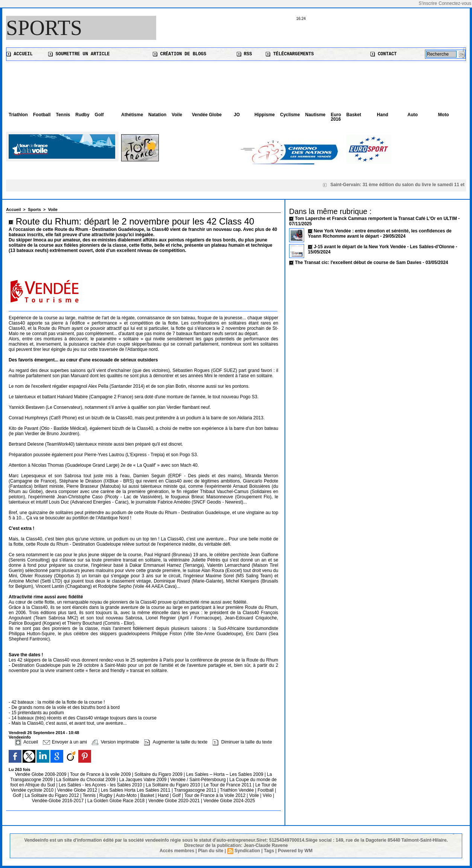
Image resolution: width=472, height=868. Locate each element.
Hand (382, 115)
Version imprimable (115, 742)
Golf (99, 115)
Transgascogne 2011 (196, 790)
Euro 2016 (336, 117)
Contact (384, 54)
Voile (177, 115)
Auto (413, 115)
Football (42, 115)
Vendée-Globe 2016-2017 (58, 801)
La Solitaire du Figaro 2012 (53, 795)
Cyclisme (290, 115)
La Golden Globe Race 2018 (116, 801)
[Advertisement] (236, 82)
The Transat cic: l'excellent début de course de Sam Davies (358, 263)
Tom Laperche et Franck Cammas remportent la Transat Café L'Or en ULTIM (376, 219)
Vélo (267, 795)
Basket (354, 115)
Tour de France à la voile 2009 (101, 774)
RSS (244, 54)
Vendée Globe (207, 115)
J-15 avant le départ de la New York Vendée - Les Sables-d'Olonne (384, 247)
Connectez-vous (455, 3)
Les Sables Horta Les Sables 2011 (136, 790)
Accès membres (177, 851)
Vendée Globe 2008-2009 (41, 774)
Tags (269, 851)
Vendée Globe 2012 (78, 790)
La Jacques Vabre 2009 (144, 780)
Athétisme (132, 115)
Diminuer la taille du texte (242, 742)
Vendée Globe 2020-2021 (175, 801)
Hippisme (265, 115)
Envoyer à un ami (65, 742)
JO (237, 115)
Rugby (107, 795)
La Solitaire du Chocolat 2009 (86, 780)
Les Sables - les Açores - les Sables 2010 (101, 785)
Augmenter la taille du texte (176, 742)
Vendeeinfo (20, 737)
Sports (44, 28)
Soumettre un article (79, 54)
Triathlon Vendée (238, 790)
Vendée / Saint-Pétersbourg (199, 780)
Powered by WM (295, 851)
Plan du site (211, 851)
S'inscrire (428, 3)
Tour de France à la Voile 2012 (215, 795)
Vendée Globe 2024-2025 (229, 801)
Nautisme (315, 115)
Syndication (247, 851)
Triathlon (18, 115)
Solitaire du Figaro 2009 (159, 774)
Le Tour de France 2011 (228, 785)
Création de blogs (180, 54)
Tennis (63, 115)
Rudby (82, 115)
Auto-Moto (127, 795)
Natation (157, 115)
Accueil (20, 54)
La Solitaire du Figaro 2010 (173, 785)
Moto (444, 115)
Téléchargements (290, 54)
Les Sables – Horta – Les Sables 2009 (225, 774)
